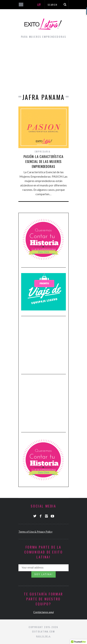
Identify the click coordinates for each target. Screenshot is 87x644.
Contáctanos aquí (43, 612)
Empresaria (43, 151)
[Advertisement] (43, 65)
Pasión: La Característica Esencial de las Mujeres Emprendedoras (43, 161)
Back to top (43, 636)
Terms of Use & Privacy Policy (35, 532)
